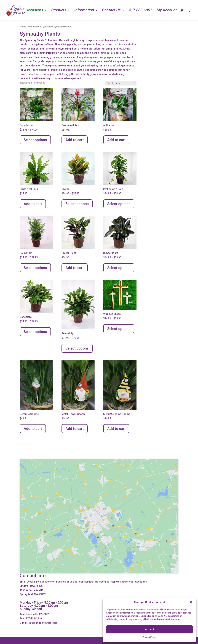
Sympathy (46, 27)
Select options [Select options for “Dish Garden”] (35, 140)
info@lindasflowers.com (43, 623)
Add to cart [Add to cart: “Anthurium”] (116, 140)
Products (59, 11)
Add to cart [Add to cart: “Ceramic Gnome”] (33, 429)
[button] (191, 602)
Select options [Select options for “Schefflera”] (35, 332)
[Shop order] (121, 83)
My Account (167, 11)
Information (84, 11)
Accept (150, 629)
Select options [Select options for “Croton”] (77, 204)
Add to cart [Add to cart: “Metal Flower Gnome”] (75, 429)
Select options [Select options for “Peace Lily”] (77, 348)
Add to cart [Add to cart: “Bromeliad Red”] (75, 140)
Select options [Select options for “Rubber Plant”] (119, 268)
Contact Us (111, 11)
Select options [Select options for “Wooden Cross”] (119, 329)
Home (23, 27)
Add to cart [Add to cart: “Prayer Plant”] (75, 268)
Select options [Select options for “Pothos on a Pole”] (119, 204)
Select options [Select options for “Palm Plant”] (35, 268)
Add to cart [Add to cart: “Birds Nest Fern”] (33, 204)
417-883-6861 (140, 11)
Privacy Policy (149, 637)
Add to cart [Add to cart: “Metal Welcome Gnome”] (116, 429)
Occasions (34, 11)
